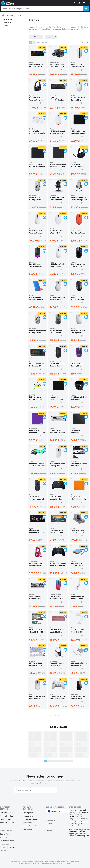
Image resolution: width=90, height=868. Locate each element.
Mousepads (27, 829)
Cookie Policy (5, 834)
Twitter (48, 827)
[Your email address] (36, 790)
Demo (19, 15)
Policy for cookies (60, 861)
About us (3, 837)
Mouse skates (28, 816)
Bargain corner (11, 15)
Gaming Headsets (30, 826)
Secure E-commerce (8, 847)
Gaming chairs (28, 823)
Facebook (49, 824)
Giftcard (3, 851)
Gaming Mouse (29, 813)
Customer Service (7, 813)
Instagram (50, 830)
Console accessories (30, 819)
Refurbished (8, 22)
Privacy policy (5, 844)
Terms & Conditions (7, 823)
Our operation (38, 861)
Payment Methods (7, 841)
